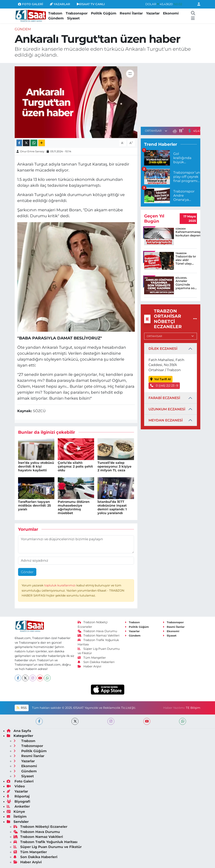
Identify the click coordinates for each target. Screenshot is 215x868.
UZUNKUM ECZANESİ (167, 409)
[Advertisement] (174, 94)
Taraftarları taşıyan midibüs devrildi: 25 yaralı (35, 505)
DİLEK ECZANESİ (163, 349)
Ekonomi (171, 13)
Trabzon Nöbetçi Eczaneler (40, 827)
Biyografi (18, 801)
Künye (16, 812)
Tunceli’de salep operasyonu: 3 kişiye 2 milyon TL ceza (114, 466)
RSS (22, 708)
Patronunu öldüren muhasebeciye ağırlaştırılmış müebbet (74, 507)
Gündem (56, 18)
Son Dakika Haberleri (96, 662)
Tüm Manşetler (92, 658)
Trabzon (55, 13)
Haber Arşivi (89, 666)
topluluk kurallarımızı (60, 585)
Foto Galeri (20, 781)
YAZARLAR (60, 4)
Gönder (27, 572)
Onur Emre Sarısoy (32, 151)
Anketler (18, 806)
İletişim (17, 817)
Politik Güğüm (104, 13)
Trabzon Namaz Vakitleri (99, 636)
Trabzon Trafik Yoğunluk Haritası (45, 842)
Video (16, 786)
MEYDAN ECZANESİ (166, 420)
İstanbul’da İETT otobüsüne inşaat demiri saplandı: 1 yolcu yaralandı (112, 507)
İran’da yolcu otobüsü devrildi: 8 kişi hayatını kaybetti (36, 466)
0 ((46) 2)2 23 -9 (164, 386)
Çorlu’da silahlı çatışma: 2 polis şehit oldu (75, 466)
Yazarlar (153, 13)
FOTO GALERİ (30, 4)
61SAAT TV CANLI (91, 4)
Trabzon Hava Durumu (97, 631)
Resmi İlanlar (131, 13)
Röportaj (18, 796)
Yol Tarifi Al (161, 379)
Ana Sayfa (19, 731)
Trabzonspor (77, 13)
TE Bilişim (193, 708)
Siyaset (73, 18)
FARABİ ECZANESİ (164, 398)
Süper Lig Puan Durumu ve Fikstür (48, 847)
